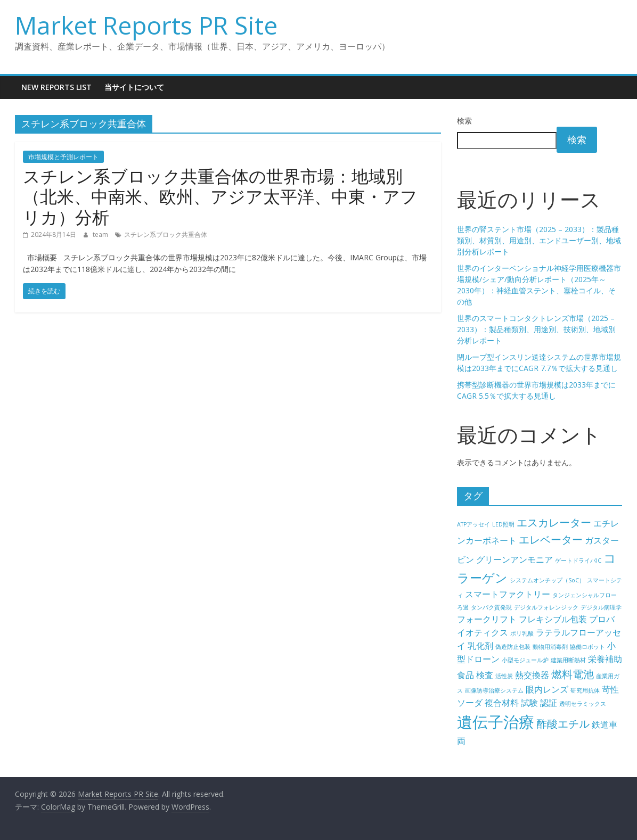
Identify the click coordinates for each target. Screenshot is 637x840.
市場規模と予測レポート (63, 157)
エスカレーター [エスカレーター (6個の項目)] (554, 522)
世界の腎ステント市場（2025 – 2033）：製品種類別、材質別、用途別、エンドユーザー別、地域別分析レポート (539, 240)
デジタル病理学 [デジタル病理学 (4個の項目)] (601, 607)
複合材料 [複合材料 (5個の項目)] (502, 703)
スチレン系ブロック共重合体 (166, 234)
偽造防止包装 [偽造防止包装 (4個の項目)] (513, 647)
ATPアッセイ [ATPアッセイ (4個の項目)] (473, 524)
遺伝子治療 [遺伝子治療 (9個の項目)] (496, 722)
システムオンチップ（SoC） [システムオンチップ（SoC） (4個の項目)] (547, 580)
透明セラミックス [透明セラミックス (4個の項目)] (583, 704)
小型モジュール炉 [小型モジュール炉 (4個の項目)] (525, 660)
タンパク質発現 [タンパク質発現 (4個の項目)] (491, 607)
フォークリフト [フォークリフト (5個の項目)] (487, 619)
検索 (464, 121)
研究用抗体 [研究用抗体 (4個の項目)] (585, 690)
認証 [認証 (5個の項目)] (549, 703)
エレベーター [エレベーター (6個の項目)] (551, 540)
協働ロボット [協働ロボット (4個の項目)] (587, 647)
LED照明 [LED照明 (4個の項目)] (503, 524)
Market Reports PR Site (146, 25)
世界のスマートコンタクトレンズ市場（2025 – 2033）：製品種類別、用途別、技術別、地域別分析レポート (536, 329)
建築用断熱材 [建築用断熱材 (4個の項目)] (568, 660)
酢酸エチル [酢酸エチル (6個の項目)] (563, 724)
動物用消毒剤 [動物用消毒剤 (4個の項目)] (550, 647)
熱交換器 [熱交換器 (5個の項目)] (532, 675)
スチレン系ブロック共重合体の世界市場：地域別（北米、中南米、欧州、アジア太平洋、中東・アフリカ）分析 (220, 196)
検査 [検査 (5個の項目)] (485, 675)
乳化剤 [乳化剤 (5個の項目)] (480, 646)
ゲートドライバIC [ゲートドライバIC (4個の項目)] (578, 561)
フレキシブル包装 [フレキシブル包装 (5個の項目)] (553, 619)
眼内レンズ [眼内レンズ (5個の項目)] (547, 689)
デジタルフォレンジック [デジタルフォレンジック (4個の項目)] (546, 607)
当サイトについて (134, 87)
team (101, 234)
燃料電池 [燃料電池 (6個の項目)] (573, 674)
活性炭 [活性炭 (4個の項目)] (504, 676)
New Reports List (56, 87)
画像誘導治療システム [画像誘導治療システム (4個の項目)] (494, 690)
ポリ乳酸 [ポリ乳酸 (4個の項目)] (522, 633)
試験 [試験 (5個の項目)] (529, 703)
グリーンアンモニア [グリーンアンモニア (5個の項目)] (514, 559)
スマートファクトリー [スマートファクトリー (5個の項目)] (508, 594)
